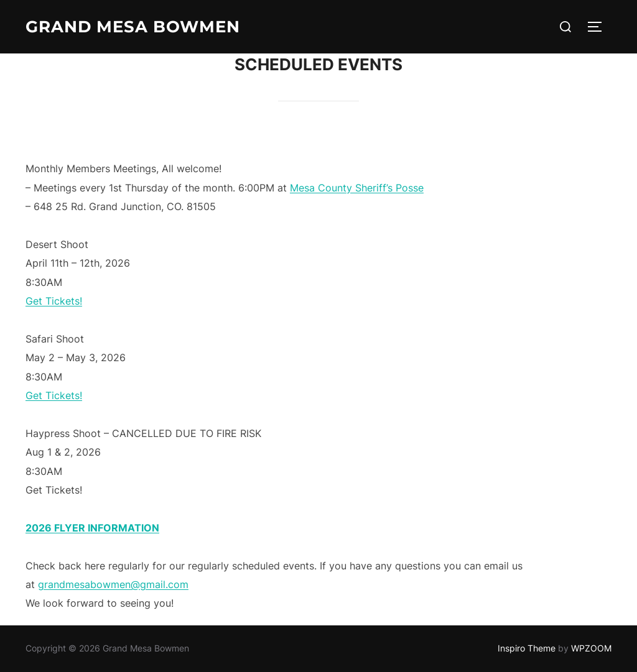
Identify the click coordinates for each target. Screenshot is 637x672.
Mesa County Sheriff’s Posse (357, 188)
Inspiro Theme (527, 648)
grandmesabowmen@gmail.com (113, 584)
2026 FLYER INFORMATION (92, 528)
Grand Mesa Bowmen (133, 27)
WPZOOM (591, 648)
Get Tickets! (54, 301)
